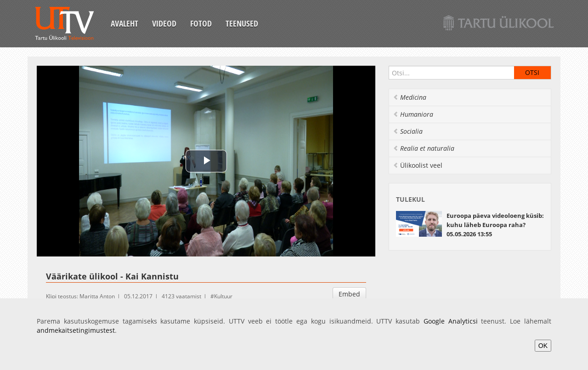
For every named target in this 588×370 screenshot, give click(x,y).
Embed (349, 294)
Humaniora (413, 114)
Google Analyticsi (451, 321)
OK (543, 346)
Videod (164, 23)
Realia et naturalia (424, 148)
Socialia (408, 131)
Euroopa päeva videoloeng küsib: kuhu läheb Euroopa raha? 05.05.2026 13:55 (495, 225)
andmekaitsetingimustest (76, 330)
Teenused (242, 23)
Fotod (201, 23)
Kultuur (223, 296)
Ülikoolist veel (418, 165)
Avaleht (124, 23)
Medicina (410, 97)
